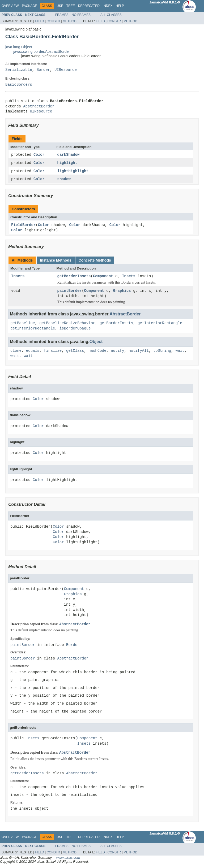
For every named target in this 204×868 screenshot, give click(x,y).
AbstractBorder (39, 107)
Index (108, 6)
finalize (53, 352)
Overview (10, 6)
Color (39, 155)
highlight (67, 163)
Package (29, 6)
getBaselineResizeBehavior (67, 324)
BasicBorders (19, 85)
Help (120, 6)
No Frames (81, 15)
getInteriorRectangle (160, 324)
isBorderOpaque (75, 329)
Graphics (122, 292)
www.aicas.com (68, 858)
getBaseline (23, 324)
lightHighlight (73, 172)
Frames (62, 15)
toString (162, 352)
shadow (64, 180)
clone (16, 352)
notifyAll (139, 352)
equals (33, 352)
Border (43, 70)
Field (40, 21)
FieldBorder (23, 226)
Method (70, 21)
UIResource (66, 70)
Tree (71, 6)
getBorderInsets (74, 277)
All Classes (111, 15)
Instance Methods (56, 261)
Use (60, 6)
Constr (53, 21)
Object (96, 342)
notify (117, 352)
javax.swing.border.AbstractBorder (42, 51)
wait (180, 352)
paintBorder (70, 292)
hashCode (97, 352)
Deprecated (89, 6)
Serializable (19, 70)
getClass (75, 352)
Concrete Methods (95, 261)
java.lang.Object (19, 47)
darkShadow (69, 155)
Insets (18, 277)
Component (103, 277)
